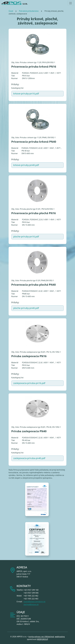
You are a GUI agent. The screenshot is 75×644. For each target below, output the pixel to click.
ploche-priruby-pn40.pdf (26, 308)
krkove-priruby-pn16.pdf (26, 94)
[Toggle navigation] (71, 3)
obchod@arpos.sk (31, 604)
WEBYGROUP (43, 639)
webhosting (60, 637)
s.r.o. (14, 3)
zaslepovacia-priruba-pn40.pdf (29, 458)
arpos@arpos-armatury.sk (34, 602)
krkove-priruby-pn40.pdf (26, 165)
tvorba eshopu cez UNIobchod (41, 637)
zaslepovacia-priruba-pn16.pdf (29, 383)
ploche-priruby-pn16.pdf (26, 237)
